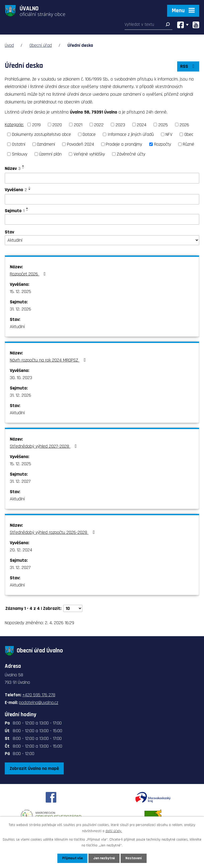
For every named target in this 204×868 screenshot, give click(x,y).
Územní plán (50, 154)
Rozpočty (163, 144)
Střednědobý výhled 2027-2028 (44, 446)
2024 (142, 125)
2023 (120, 125)
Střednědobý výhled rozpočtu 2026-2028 (53, 532)
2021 (78, 125)
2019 (36, 125)
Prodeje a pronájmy (124, 144)
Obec (189, 134)
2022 (99, 125)
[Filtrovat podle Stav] (102, 240)
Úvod (9, 45)
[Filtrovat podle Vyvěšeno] (102, 199)
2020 (57, 125)
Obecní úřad (41, 45)
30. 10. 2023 (21, 378)
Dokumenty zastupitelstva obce (41, 134)
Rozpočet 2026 (29, 274)
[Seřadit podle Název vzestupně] (23, 166)
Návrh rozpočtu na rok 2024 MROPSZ (49, 360)
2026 (184, 125)
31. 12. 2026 (20, 309)
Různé (188, 144)
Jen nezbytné (104, 858)
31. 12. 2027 (20, 481)
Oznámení (46, 144)
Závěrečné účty (131, 154)
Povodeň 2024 (80, 144)
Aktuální (17, 327)
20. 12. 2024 (21, 550)
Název (13, 168)
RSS (188, 66)
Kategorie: (14, 125)
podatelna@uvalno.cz (39, 703)
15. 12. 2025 (20, 292)
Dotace (89, 134)
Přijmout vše (72, 858)
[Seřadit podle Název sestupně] (23, 168)
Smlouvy (20, 154)
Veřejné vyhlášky (89, 154)
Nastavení (134, 858)
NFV (169, 134)
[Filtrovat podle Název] (102, 178)
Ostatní (19, 144)
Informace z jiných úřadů (131, 134)
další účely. (114, 831)
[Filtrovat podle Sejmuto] (102, 219)
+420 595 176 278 (39, 695)
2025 (163, 125)
